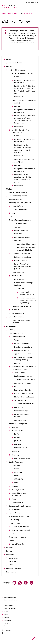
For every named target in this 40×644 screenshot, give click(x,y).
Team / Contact (20, 373)
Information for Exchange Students (23, 284)
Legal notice (8, 626)
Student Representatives (20, 527)
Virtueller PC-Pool (20, 448)
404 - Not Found (27, 13)
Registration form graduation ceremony (22, 322)
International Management (26, 244)
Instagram (8, 633)
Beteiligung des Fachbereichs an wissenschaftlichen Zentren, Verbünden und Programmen (25, 119)
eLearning (15, 455)
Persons (9, 551)
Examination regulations (23, 347)
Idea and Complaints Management (19, 494)
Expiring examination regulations (22, 416)
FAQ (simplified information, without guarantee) (24, 359)
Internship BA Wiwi (18, 206)
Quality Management (16, 462)
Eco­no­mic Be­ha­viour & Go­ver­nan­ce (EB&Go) (24, 102)
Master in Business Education (25, 397)
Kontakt (14, 534)
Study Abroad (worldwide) (21, 254)
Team (14, 499)
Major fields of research (17, 70)
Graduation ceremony (17, 317)
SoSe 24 (17, 469)
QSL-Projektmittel (18, 490)
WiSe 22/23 (18, 479)
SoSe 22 (17, 483)
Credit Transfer (17, 276)
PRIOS (11, 217)
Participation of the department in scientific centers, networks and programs (23, 149)
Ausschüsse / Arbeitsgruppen (19, 516)
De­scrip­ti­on (18, 77)
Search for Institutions (11, 600)
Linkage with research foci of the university (25, 81)
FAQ (16, 387)
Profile (9, 59)
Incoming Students (18, 279)
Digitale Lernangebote (22, 458)
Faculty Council (15, 513)
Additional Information (22, 237)
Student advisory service (23, 376)
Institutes (10, 548)
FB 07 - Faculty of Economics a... (11, 13)
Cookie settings (9, 606)
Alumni (12, 541)
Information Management (18, 424)
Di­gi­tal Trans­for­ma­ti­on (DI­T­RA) (23, 73)
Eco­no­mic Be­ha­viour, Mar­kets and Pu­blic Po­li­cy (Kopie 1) (28, 300)
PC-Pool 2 (18, 438)
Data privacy (8, 620)
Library (6, 612)
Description (18, 106)
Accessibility (8, 623)
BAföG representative (17, 313)
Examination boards (21, 350)
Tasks (16, 340)
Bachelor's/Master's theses (24, 393)
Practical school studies (23, 390)
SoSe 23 (17, 476)
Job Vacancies (8, 603)
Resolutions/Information (23, 344)
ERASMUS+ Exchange (19, 224)
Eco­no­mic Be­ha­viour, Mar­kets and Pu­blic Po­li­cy (26, 249)
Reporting (15, 486)
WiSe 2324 (18, 472)
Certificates (18, 241)
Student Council (15, 523)
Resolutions (18, 407)
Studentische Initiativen (17, 537)
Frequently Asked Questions (22, 306)
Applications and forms (23, 354)
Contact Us (18, 234)
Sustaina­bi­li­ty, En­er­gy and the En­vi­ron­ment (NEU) (24, 161)
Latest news (13, 558)
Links (14, 213)
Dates (11, 565)
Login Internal (11, 572)
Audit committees (21, 420)
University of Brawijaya (22, 257)
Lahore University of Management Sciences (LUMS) (22, 266)
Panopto (7, 617)
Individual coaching (16, 199)
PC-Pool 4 (18, 444)
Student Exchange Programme (20, 220)
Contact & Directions (14, 568)
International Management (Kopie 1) (28, 293)
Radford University (21, 261)
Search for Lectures (10, 609)
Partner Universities (21, 230)
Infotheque (10, 555)
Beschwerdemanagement (21, 530)
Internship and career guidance (20, 203)
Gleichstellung (14, 520)
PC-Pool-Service (17, 431)
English (33, 2)
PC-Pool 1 (18, 434)
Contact (17, 363)
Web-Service (16, 451)
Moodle (6, 614)
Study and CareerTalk (19, 210)
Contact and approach (10, 597)
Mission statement (16, 63)
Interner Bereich (17, 502)
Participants (19, 97)
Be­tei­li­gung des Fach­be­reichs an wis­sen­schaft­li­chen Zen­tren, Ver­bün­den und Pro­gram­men (25, 90)
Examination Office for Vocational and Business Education (24, 368)
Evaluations (16, 465)
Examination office (18, 337)
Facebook (8, 630)
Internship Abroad (18, 272)
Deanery (12, 330)
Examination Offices (16, 333)
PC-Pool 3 (18, 441)
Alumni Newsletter (18, 544)
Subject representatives (25, 404)
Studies (9, 189)
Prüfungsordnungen (21, 411)
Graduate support (15, 509)
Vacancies (13, 561)
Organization (11, 326)
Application (18, 227)
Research (10, 67)
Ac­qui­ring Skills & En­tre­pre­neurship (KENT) (21, 131)
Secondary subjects (21, 400)
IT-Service (15, 427)
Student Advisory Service (18, 196)
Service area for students (18, 192)
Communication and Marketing (20, 506)
